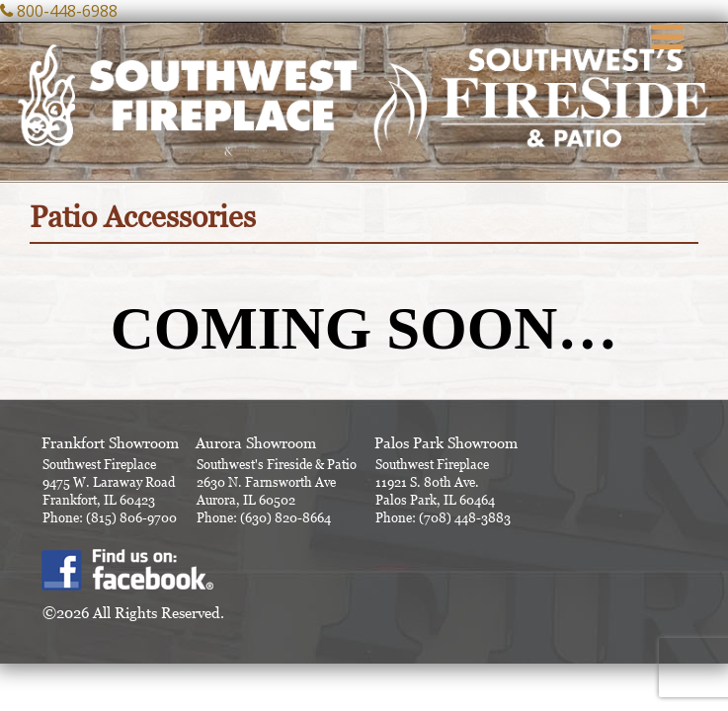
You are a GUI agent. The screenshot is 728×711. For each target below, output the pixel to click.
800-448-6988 (67, 11)
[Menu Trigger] (667, 35)
